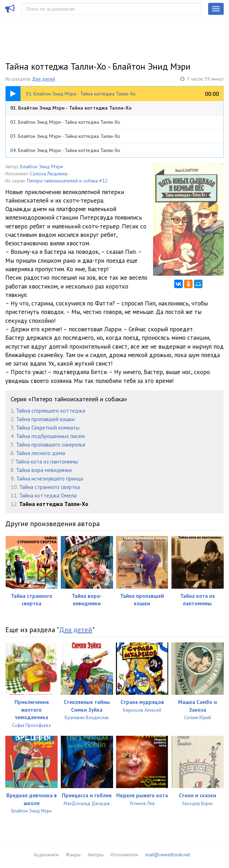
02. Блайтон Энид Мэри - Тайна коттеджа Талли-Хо (65, 122)
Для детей (43, 79)
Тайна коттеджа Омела (48, 495)
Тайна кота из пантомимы (47, 461)
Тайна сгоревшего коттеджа (51, 410)
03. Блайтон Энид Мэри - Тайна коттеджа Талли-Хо (65, 136)
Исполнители (124, 855)
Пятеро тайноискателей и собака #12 (67, 181)
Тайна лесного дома (40, 453)
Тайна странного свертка (49, 487)
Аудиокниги (46, 855)
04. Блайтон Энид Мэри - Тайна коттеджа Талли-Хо (65, 150)
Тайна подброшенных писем (50, 436)
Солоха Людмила (49, 174)
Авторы (96, 855)
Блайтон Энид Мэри (42, 167)
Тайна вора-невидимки (44, 470)
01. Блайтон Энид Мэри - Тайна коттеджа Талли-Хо (71, 108)
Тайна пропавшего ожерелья (51, 444)
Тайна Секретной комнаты (48, 427)
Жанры (73, 855)
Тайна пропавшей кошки (45, 419)
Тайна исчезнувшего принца (49, 478)
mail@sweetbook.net (168, 855)
